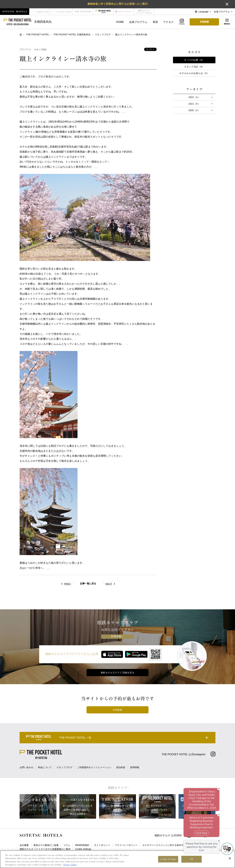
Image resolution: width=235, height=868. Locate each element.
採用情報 (135, 767)
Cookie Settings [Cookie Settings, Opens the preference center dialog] (168, 863)
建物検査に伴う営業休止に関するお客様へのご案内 (117, 4)
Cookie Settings (83, 849)
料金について (45, 767)
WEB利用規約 (82, 845)
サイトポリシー (102, 845)
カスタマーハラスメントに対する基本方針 (164, 845)
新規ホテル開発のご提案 (46, 845)
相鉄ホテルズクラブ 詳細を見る (117, 673)
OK (192, 863)
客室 (155, 22)
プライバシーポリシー (126, 845)
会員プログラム (138, 22)
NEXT (111, 584)
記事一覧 (88, 584)
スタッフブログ (64, 767)
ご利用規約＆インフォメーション (94, 767)
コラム (67, 845)
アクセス (168, 22)
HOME (120, 22)
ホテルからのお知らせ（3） (194, 73)
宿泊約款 (121, 767)
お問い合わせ (26, 767)
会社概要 (24, 845)
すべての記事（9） (194, 60)
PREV (65, 584)
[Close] (230, 862)
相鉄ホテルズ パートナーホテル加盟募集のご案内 (45, 849)
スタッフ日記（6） (194, 67)
